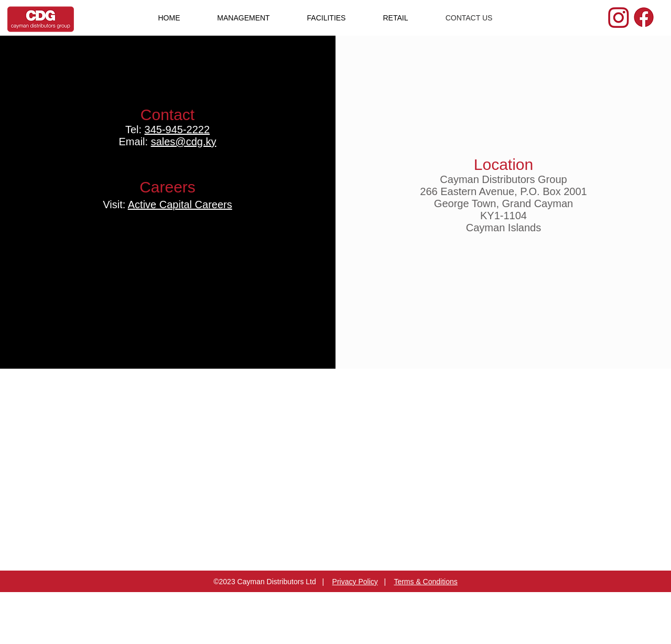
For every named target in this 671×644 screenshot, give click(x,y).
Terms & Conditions (425, 582)
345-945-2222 (177, 130)
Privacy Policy (355, 582)
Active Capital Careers (180, 205)
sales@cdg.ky (184, 142)
